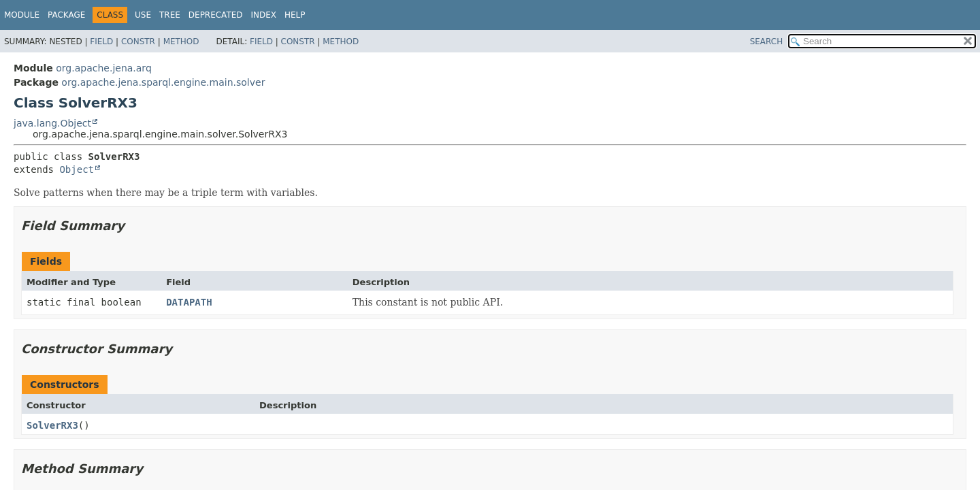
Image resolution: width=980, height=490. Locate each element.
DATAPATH (189, 302)
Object (77, 169)
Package (66, 15)
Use (143, 15)
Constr (138, 42)
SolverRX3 (52, 425)
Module (22, 15)
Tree (170, 15)
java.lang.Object (52, 123)
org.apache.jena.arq (103, 68)
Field (101, 42)
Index (264, 15)
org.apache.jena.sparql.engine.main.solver (163, 82)
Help (295, 15)
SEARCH (767, 42)
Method (181, 42)
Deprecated (216, 15)
